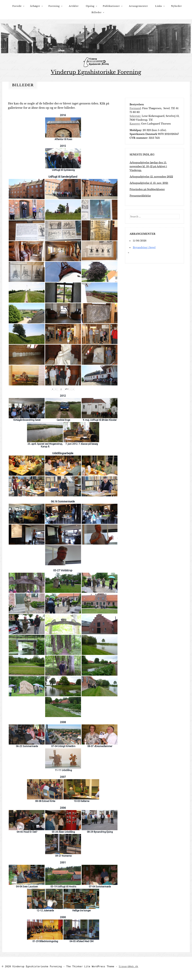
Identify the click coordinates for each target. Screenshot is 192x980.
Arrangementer (139, 6)
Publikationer (111, 6)
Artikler (74, 6)
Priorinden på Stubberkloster (147, 189)
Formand (135, 108)
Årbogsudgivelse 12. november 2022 (151, 177)
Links (159, 6)
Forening (54, 6)
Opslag (90, 6)
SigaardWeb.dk (129, 967)
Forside (17, 6)
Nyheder (176, 6)
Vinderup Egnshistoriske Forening (96, 72)
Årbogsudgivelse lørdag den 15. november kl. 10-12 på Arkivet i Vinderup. (148, 166)
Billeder (97, 12)
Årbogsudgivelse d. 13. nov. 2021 (149, 183)
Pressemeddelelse (140, 196)
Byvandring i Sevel (144, 247)
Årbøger (35, 6)
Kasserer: (135, 124)
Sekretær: (135, 116)
